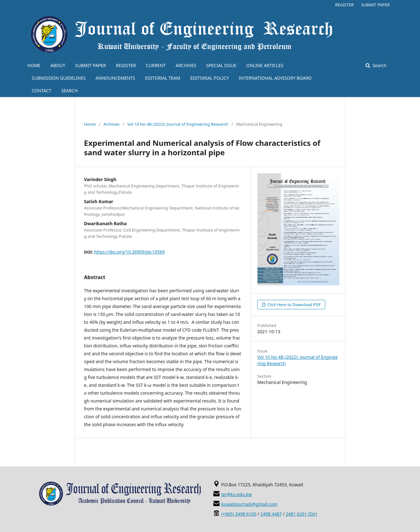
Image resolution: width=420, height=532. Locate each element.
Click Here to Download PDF (293, 305)
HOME (34, 65)
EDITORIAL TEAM (163, 78)
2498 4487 (271, 514)
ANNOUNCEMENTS (115, 78)
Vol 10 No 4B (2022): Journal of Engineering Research (178, 124)
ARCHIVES (186, 65)
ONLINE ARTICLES (265, 65)
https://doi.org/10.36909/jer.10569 (129, 252)
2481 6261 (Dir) (301, 514)
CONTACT (42, 91)
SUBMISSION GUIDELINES (59, 78)
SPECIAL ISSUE (221, 65)
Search (379, 65)
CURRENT (156, 65)
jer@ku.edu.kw (236, 494)
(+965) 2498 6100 (239, 514)
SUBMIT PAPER (91, 65)
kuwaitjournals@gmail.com (249, 504)
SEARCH (69, 91)
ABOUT (58, 65)
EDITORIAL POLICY (210, 78)
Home (90, 124)
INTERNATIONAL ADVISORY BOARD (275, 78)
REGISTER (126, 65)
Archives (111, 124)
